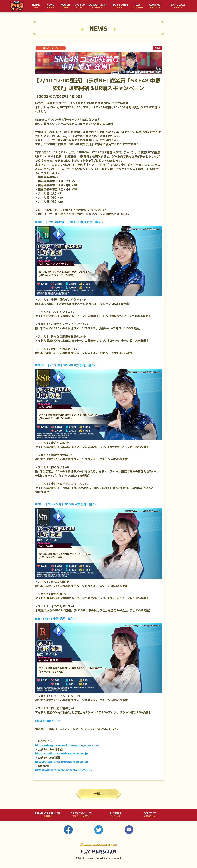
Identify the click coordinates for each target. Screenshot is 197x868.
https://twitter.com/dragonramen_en (62, 762)
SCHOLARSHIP (98, 6)
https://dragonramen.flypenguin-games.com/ (67, 745)
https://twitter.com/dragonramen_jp (61, 753)
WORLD (65, 6)
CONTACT (155, 6)
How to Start (119, 6)
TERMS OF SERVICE (47, 815)
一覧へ (99, 794)
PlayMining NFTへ (48, 721)
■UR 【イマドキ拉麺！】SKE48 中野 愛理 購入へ (69, 222)
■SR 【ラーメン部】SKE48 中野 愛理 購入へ (66, 504)
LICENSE (116, 815)
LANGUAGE (178, 6)
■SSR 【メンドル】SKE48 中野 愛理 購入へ (66, 365)
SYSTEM (80, 6)
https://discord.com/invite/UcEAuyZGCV (64, 770)
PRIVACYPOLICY (81, 815)
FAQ (137, 6)
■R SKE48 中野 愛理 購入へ (56, 618)
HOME (36, 6)
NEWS (51, 6)
